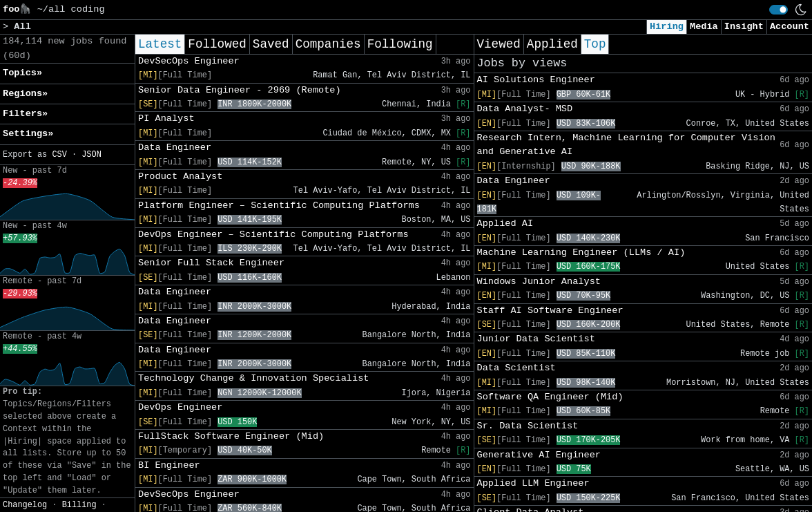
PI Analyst (166, 118)
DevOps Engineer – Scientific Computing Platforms (273, 235)
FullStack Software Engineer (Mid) (231, 436)
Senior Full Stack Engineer (211, 263)
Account (790, 27)
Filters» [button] (25, 114)
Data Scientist (516, 368)
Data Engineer (175, 148)
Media (704, 27)
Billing (79, 505)
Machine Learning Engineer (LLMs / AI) (581, 253)
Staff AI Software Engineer (550, 311)
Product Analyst (180, 177)
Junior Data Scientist (536, 339)
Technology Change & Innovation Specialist (253, 378)
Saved (271, 44)
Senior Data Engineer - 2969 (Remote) (240, 90)
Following (400, 44)
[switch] (779, 10)
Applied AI (505, 224)
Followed (217, 44)
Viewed (499, 44)
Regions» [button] (25, 94)
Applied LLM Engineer (533, 483)
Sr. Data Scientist (528, 426)
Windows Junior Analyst (539, 282)
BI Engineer (169, 465)
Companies (328, 44)
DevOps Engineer (180, 407)
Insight (744, 27)
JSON (91, 155)
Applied (552, 44)
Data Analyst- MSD (525, 109)
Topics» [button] (22, 73)
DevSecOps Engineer (189, 61)
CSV (59, 155)
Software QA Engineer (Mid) (550, 397)
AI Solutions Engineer (536, 80)
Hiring (667, 27)
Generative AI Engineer (539, 455)
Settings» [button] (28, 134)
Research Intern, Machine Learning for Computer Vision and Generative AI (626, 145)
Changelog (25, 505)
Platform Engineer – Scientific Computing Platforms (279, 206)
